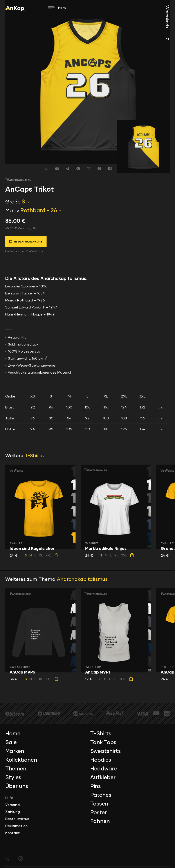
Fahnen (100, 822)
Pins (96, 786)
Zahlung (13, 812)
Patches (101, 795)
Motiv (12, 211)
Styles (13, 778)
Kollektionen (21, 760)
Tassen (99, 804)
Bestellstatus (17, 819)
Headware (104, 769)
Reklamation (16, 826)
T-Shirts (34, 456)
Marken (15, 751)
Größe (13, 202)
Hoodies (101, 760)
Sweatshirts (106, 751)
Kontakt (13, 833)
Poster (98, 813)
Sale (11, 743)
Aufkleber (103, 778)
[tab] (87, 413)
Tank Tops (103, 743)
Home (13, 734)
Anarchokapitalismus (82, 579)
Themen (16, 769)
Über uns (17, 786)
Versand (13, 805)
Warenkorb (167, 23)
